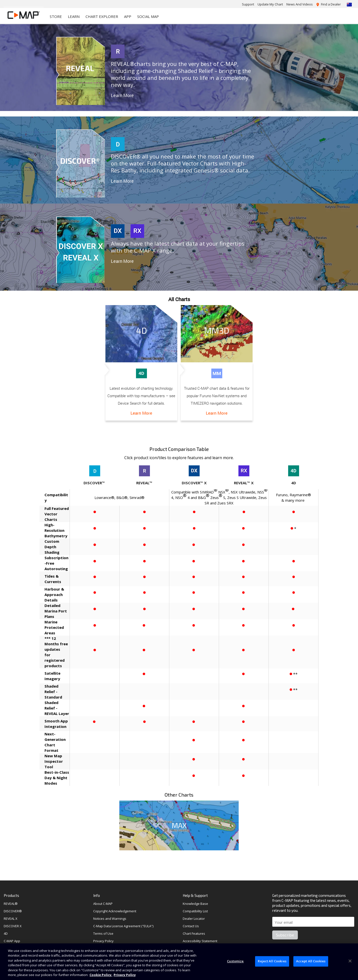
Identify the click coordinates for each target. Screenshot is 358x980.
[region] (179, 962)
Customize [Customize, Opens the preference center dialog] (235, 961)
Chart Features (194, 933)
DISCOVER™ (94, 483)
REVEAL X (11, 919)
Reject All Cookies (272, 961)
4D (6, 933)
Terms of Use (103, 933)
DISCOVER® (13, 911)
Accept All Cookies (311, 961)
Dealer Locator (194, 919)
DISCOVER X (13, 926)
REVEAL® (11, 904)
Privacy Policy (103, 941)
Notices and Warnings (110, 919)
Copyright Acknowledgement (115, 911)
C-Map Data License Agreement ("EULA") (123, 926)
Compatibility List (195, 911)
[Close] (350, 961)
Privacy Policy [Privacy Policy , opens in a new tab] (125, 975)
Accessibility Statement (200, 941)
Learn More (122, 95)
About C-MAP (103, 904)
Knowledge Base (195, 904)
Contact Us (191, 926)
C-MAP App (12, 941)
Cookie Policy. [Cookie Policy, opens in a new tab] (101, 975)
